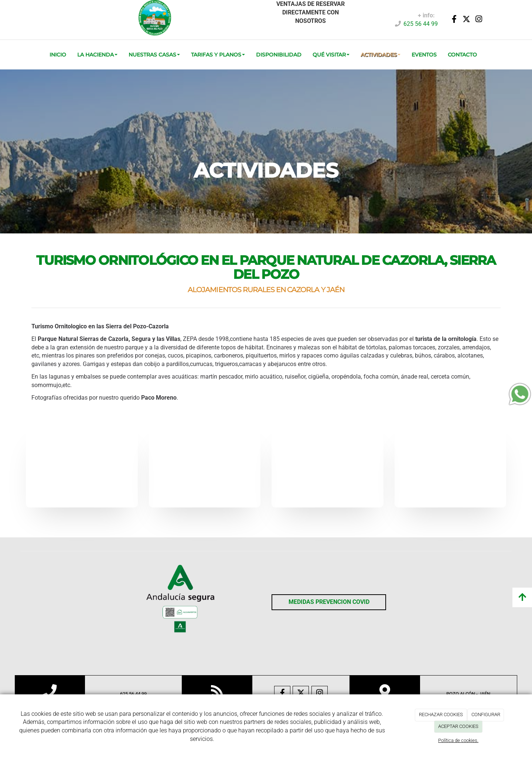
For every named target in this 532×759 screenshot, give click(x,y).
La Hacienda (97, 55)
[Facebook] (454, 20)
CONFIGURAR (486, 714)
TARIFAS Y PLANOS (218, 55)
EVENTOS (424, 55)
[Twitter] (467, 20)
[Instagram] (479, 20)
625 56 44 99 (421, 24)
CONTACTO (462, 55)
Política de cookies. (458, 740)
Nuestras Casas (154, 55)
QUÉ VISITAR (331, 55)
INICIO (58, 55)
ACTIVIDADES (381, 55)
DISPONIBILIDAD (279, 55)
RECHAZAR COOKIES (441, 714)
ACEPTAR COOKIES (458, 726)
